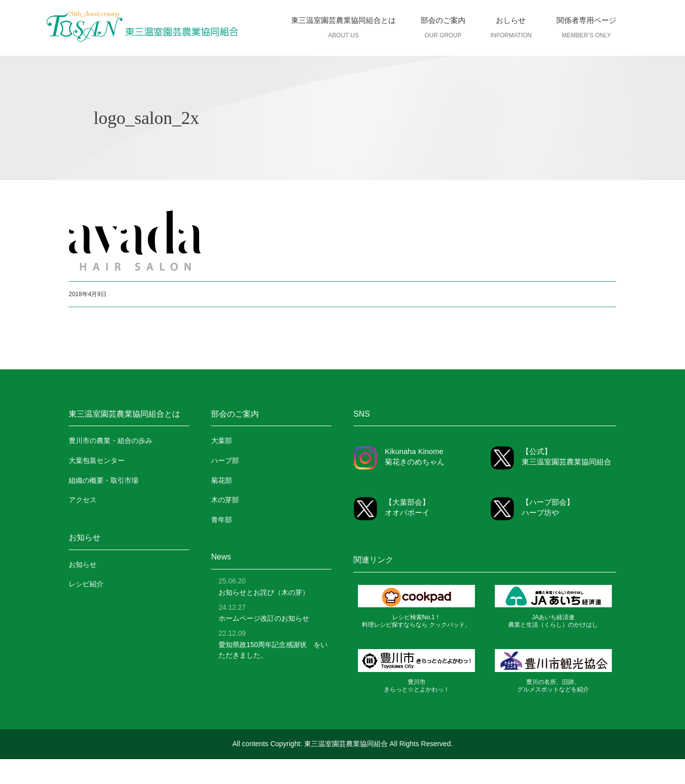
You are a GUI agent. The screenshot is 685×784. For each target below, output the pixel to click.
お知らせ (83, 564)
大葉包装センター (97, 460)
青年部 (222, 520)
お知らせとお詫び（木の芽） (264, 592)
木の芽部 (225, 500)
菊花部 (222, 480)
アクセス (83, 500)
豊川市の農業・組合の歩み (111, 441)
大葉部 (222, 441)
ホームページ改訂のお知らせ (264, 618)
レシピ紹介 (86, 584)
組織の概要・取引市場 (104, 480)
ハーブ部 (225, 460)
